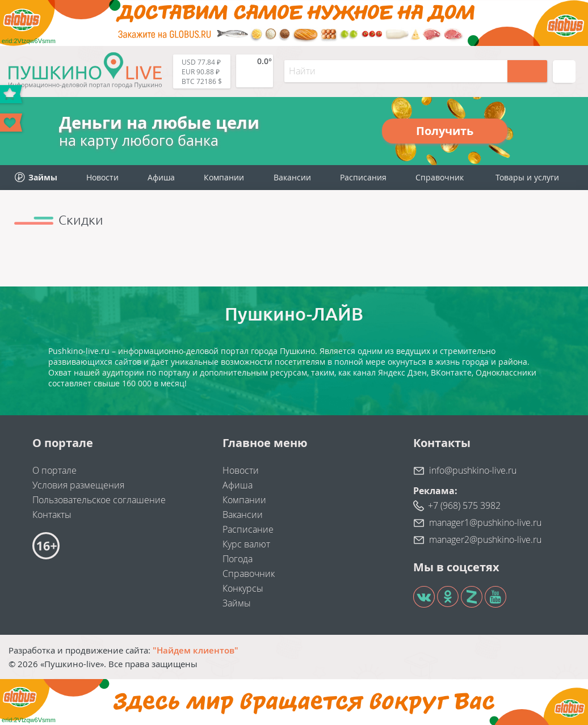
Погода (238, 559)
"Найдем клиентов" (196, 650)
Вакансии (292, 177)
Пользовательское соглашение (99, 500)
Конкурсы (243, 588)
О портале (54, 470)
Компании (224, 177)
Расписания (363, 177)
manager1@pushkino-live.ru (485, 522)
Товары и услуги (527, 177)
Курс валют (246, 544)
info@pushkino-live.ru (473, 470)
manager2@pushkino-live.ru (485, 539)
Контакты (52, 515)
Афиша (161, 177)
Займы (237, 603)
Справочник (440, 177)
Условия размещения (78, 485)
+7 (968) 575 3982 (464, 505)
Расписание (248, 529)
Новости (102, 177)
